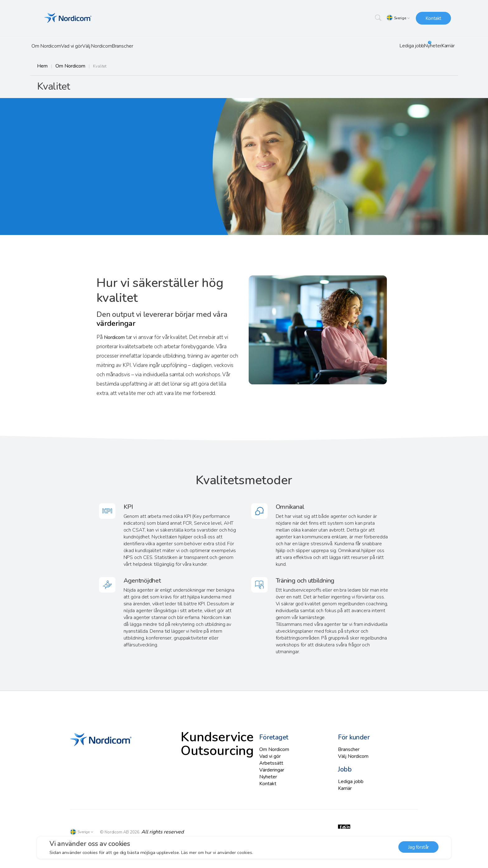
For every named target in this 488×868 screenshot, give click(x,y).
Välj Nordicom (124, 46)
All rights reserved (158, 830)
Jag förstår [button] (418, 848)
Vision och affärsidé (382, 87)
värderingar (115, 327)
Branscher (160, 46)
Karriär (443, 46)
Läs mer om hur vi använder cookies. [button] (218, 852)
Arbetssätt (270, 764)
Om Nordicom (52, 46)
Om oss (332, 87)
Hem (41, 66)
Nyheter (418, 46)
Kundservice (199, 738)
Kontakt (433, 18)
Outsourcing (198, 750)
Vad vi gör (88, 46)
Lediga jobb (385, 46)
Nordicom (115, 341)
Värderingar (433, 87)
